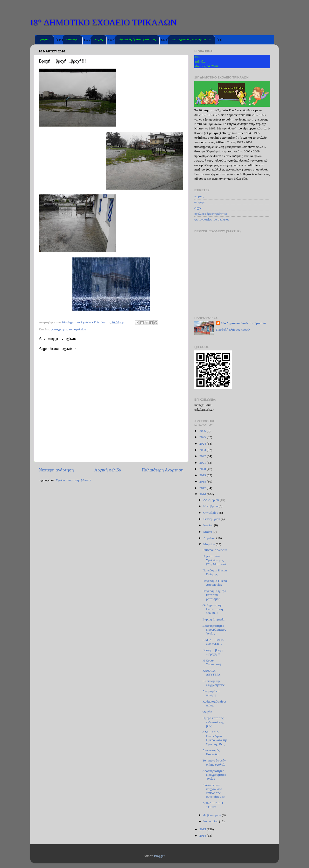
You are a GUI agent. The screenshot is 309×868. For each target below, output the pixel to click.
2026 (203, 431)
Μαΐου (208, 532)
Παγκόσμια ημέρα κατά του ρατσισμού (214, 595)
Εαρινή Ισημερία (214, 619)
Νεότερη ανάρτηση (56, 470)
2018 (203, 481)
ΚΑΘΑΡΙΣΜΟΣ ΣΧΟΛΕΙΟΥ (213, 642)
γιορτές (45, 40)
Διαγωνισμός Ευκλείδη (211, 752)
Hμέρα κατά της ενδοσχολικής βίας (213, 722)
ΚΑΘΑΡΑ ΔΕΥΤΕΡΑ (211, 672)
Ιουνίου (209, 525)
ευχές (99, 40)
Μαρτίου (210, 544)
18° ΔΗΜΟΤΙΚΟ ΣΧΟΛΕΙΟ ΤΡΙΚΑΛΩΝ (103, 22)
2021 (203, 463)
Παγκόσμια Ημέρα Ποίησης (215, 572)
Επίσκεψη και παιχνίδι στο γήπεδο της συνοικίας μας (214, 791)
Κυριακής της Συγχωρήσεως (214, 683)
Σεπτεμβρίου (212, 519)
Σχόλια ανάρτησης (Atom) (73, 480)
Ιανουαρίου (211, 821)
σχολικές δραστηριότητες (137, 40)
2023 (203, 450)
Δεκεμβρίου (211, 500)
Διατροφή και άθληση (211, 693)
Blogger (159, 856)
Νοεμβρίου (211, 506)
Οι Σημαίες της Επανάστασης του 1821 (213, 609)
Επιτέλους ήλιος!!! (215, 550)
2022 (203, 456)
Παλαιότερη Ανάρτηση (163, 470)
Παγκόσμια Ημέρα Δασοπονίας (215, 583)
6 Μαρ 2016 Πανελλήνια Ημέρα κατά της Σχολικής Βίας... (215, 738)
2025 (203, 437)
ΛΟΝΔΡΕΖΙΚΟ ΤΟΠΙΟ (213, 805)
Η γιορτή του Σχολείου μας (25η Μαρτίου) (214, 560)
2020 (203, 469)
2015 (203, 829)
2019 (203, 475)
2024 (203, 444)
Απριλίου (210, 538)
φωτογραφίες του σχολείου (191, 40)
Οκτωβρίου (211, 513)
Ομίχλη (207, 712)
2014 (203, 836)
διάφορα (72, 40)
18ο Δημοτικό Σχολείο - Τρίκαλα (243, 323)
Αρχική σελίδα (108, 470)
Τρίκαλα (200, 61)
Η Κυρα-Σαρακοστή (212, 662)
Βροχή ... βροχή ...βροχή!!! (213, 652)
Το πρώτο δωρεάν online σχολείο (214, 762)
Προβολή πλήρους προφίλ (233, 330)
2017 (203, 488)
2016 (203, 494)
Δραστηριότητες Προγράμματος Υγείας (214, 630)
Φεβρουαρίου (213, 815)
